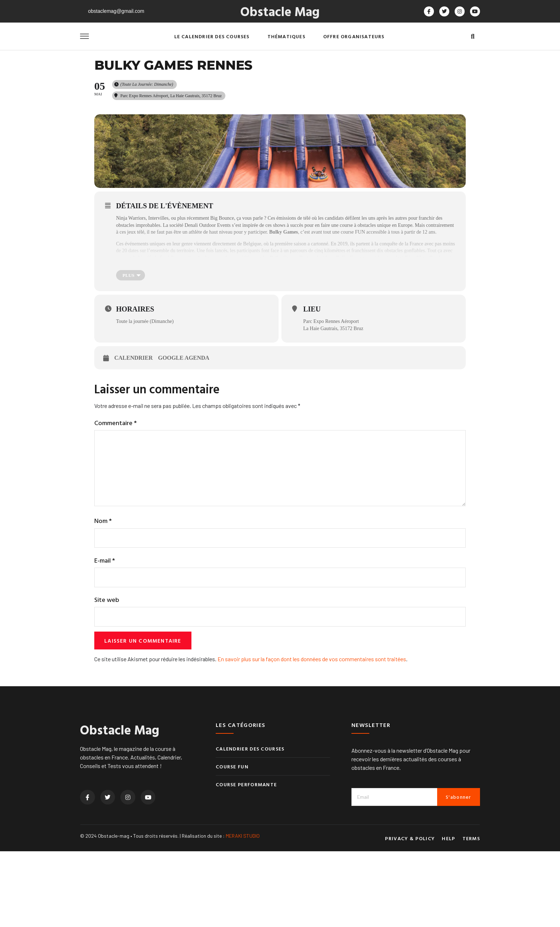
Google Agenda (184, 427)
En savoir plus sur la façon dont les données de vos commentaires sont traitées (312, 734)
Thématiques (286, 36)
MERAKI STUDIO (243, 911)
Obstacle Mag (280, 11)
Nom (103, 594)
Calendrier (134, 427)
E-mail (105, 634)
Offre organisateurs (354, 36)
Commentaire (116, 492)
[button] (473, 37)
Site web (107, 674)
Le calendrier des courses (212, 36)
